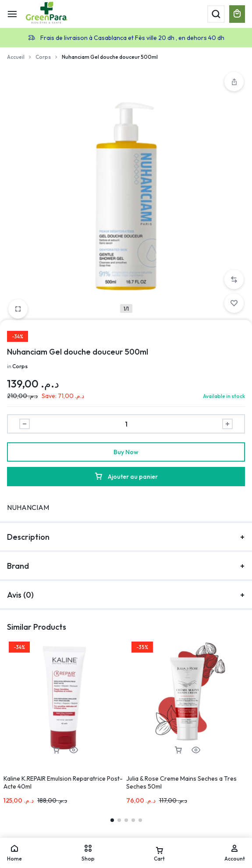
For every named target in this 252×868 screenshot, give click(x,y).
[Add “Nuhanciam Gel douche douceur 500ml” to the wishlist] (234, 303)
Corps (43, 57)
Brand (126, 566)
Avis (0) (126, 595)
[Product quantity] (126, 424)
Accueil (16, 57)
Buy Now (126, 452)
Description (126, 537)
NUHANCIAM (28, 507)
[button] (234, 280)
